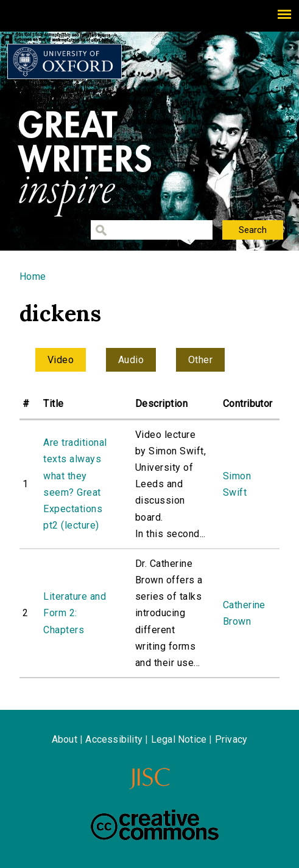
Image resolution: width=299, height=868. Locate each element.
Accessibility (114, 739)
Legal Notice (179, 739)
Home (33, 276)
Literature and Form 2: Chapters (75, 613)
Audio (131, 360)
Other (200, 360)
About (65, 739)
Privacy (231, 739)
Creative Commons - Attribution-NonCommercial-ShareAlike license (155, 825)
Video (61, 360)
